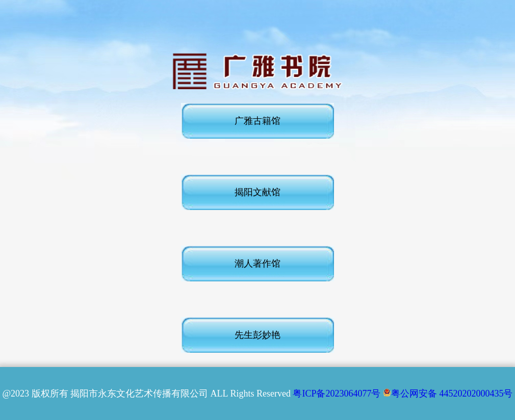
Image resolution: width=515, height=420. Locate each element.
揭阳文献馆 (257, 192)
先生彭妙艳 (257, 335)
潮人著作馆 (257, 264)
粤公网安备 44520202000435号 (448, 393)
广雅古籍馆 (257, 121)
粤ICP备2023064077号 (337, 393)
